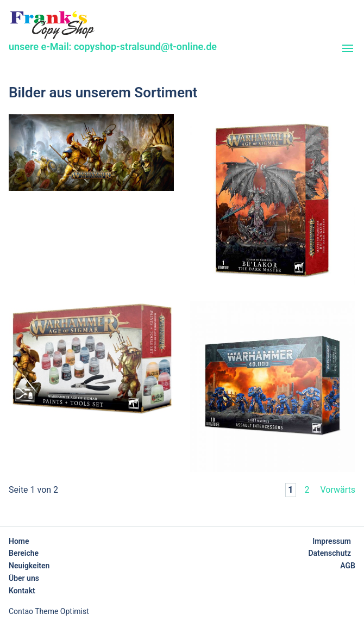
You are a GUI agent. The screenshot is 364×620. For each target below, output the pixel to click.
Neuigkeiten (29, 566)
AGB (348, 566)
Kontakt (22, 591)
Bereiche (24, 553)
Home (19, 541)
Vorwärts (338, 490)
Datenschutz (330, 553)
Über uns (24, 578)
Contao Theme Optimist (49, 611)
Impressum (332, 541)
